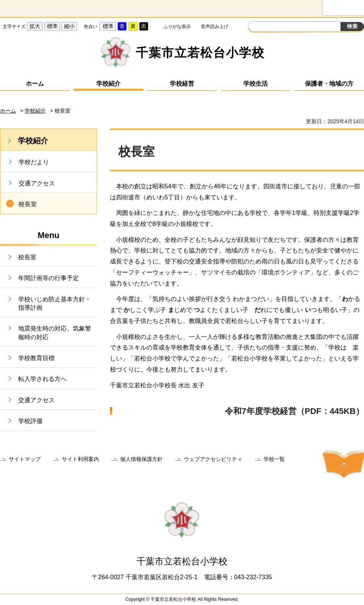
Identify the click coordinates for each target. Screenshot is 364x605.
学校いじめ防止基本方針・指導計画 (55, 303)
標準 (52, 26)
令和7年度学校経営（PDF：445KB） (294, 411)
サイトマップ (25, 459)
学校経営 (182, 84)
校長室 (28, 204)
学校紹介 (108, 84)
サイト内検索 (255, 27)
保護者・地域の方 (329, 84)
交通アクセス (37, 183)
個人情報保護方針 (141, 459)
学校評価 (30, 421)
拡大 (35, 26)
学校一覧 (274, 459)
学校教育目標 (36, 358)
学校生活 (256, 84)
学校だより (34, 162)
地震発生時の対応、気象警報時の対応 (55, 333)
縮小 (69, 26)
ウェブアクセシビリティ (213, 459)
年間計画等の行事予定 (49, 278)
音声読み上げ (215, 27)
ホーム (35, 84)
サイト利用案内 (80, 459)
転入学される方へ (42, 379)
